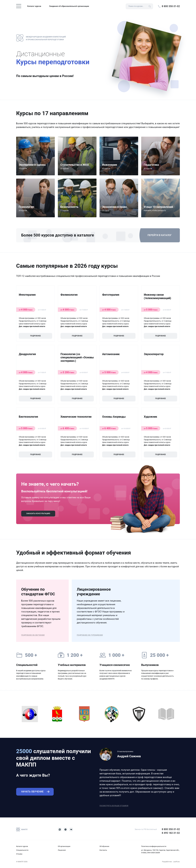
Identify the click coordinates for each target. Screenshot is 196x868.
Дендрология (27, 354)
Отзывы (19, 854)
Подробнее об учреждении (90, 635)
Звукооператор (154, 354)
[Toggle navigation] (19, 6)
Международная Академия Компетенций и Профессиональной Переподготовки (41, 38)
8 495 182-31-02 (171, 833)
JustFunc (176, 862)
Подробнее (35, 336)
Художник (150, 417)
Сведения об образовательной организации (69, 6)
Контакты (103, 850)
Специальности (22, 850)
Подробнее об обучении (33, 635)
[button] (161, 198)
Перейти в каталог (160, 235)
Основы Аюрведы (114, 417)
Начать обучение (32, 792)
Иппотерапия (27, 295)
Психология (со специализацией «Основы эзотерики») (77, 357)
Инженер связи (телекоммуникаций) (157, 296)
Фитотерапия (111, 295)
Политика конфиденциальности (154, 846)
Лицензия (62, 850)
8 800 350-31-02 (171, 6)
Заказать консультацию (38, 514)
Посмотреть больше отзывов (114, 806)
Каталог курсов (34, 6)
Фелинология (69, 295)
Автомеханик (111, 354)
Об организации (64, 846)
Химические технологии (76, 417)
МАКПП (22, 829)
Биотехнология (28, 417)
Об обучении (104, 846)
